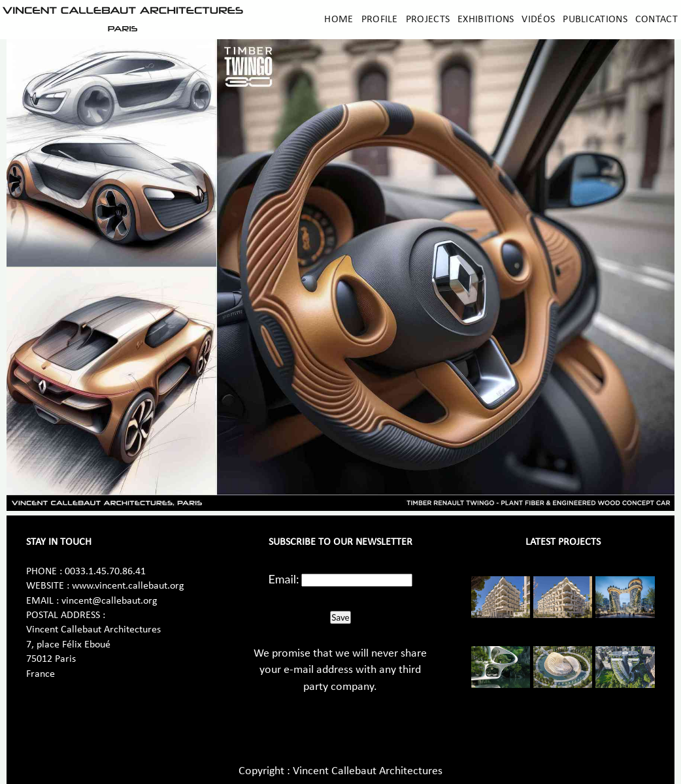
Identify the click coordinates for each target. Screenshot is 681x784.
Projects (428, 20)
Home (339, 20)
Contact (656, 20)
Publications (595, 20)
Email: (284, 579)
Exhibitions (486, 20)
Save (340, 617)
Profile (380, 20)
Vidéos (538, 20)
